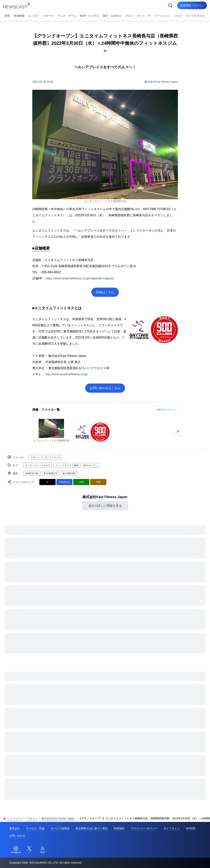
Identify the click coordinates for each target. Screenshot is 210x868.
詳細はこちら (105, 292)
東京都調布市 (51, 473)
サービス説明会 (60, 828)
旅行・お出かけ (112, 16)
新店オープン (90, 465)
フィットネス (62, 465)
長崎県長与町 (32, 473)
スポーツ (48, 16)
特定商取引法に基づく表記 (92, 828)
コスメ (178, 16)
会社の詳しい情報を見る (105, 506)
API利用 (191, 828)
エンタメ (34, 16)
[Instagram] (16, 850)
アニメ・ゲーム (67, 16)
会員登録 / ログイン (192, 5)
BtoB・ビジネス (89, 16)
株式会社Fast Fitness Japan (161, 82)
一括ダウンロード (165, 410)
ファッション (162, 16)
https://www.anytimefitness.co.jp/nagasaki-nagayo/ (80, 278)
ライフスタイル (195, 16)
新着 (7, 16)
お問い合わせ (17, 836)
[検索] (170, 5)
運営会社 (15, 828)
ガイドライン (172, 828)
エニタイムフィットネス (38, 465)
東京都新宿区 (69, 473)
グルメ (129, 16)
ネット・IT (144, 16)
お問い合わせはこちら (105, 388)
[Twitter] (29, 850)
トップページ (13, 818)
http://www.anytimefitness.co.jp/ (67, 374)
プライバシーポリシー (144, 828)
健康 (76, 465)
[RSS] (43, 850)
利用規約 (119, 828)
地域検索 (19, 16)
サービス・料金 (35, 828)
